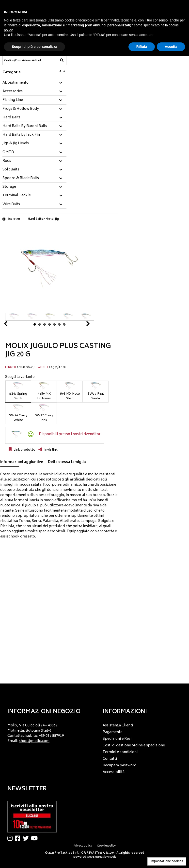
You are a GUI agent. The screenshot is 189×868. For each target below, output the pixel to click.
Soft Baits (11, 170)
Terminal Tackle (17, 196)
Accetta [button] (171, 47)
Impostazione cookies (167, 861)
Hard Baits (11, 118)
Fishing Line (13, 100)
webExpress (95, 857)
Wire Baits (11, 204)
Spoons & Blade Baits (21, 178)
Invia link (51, 450)
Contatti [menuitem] (110, 759)
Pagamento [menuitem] (113, 732)
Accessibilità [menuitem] (114, 772)
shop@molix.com (34, 741)
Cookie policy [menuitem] (106, 846)
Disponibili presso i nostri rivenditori (70, 434)
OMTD (8, 152)
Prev (12, 325)
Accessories (13, 92)
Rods (7, 161)
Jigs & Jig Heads (16, 144)
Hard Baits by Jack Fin (21, 135)
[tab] (34, 83)
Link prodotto (24, 450)
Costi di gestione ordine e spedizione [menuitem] (134, 746)
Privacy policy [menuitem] (83, 846)
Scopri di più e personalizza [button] (34, 47)
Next (82, 325)
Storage (9, 187)
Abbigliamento (16, 83)
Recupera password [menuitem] (119, 766)
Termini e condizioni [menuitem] (120, 752)
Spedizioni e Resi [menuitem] (117, 739)
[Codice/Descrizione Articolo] (22, 60)
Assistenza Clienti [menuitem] (118, 726)
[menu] (47, 732)
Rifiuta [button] (142, 47)
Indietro (11, 219)
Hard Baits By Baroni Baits (25, 126)
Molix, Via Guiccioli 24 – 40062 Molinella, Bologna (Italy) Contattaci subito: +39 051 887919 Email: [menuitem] (36, 733)
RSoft (112, 857)
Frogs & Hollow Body (21, 109)
